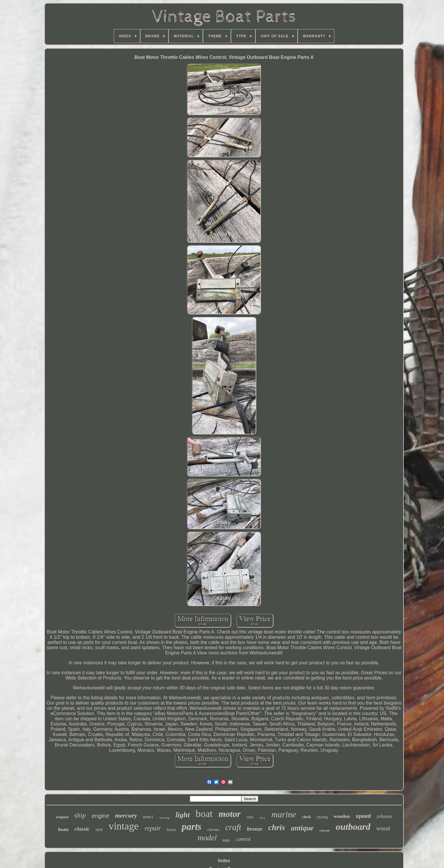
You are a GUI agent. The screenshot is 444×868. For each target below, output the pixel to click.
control (243, 839)
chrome (213, 830)
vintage (124, 826)
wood (383, 828)
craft (233, 827)
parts (192, 827)
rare (99, 829)
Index (224, 861)
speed (363, 816)
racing (322, 817)
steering (164, 818)
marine (284, 814)
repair (153, 828)
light (183, 815)
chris (277, 827)
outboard (353, 827)
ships (250, 817)
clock (307, 817)
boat (204, 814)
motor (229, 814)
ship (80, 815)
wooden (342, 816)
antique (302, 828)
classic (82, 829)
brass (171, 830)
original (62, 817)
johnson (385, 816)
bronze (255, 829)
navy (263, 818)
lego (226, 840)
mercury (126, 815)
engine (100, 816)
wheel (148, 817)
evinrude (324, 831)
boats (64, 829)
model (207, 838)
